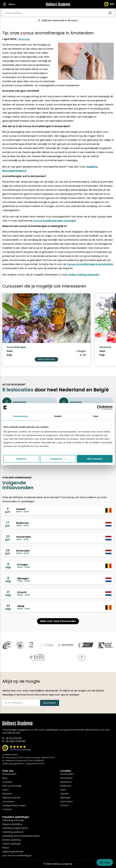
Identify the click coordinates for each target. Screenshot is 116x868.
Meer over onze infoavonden (58, 621)
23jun (8, 538)
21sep (8, 593)
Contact (7, 809)
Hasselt (64, 794)
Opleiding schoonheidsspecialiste (21, 836)
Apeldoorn (66, 782)
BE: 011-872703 (14, 738)
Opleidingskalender (13, 851)
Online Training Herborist (84, 275)
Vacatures (8, 801)
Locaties (7, 782)
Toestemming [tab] (20, 416)
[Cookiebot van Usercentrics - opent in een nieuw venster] (99, 408)
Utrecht (65, 805)
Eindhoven (66, 786)
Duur (10, 351)
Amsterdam (14, 402)
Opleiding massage (13, 820)
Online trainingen (12, 844)
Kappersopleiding (12, 824)
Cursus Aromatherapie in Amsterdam (90, 264)
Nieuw (6, 848)
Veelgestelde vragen (14, 805)
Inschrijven (50, 703)
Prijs (9, 355)
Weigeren (21, 459)
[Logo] (58, 4)
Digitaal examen (11, 798)
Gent (63, 790)
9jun (8, 510)
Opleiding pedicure (13, 832)
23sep (8, 607)
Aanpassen (58, 459)
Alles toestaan (95, 459)
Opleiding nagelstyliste (15, 828)
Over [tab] (96, 416)
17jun (8, 524)
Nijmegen (66, 798)
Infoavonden (9, 774)
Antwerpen (71, 402)
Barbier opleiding (12, 840)
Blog (5, 778)
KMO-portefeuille (12, 786)
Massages (24, 39)
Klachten (7, 794)
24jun (8, 552)
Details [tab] (58, 416)
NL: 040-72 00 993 (16, 741)
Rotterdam (67, 801)
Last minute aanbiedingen (17, 855)
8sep (8, 566)
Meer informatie (46, 359)
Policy (5, 790)
